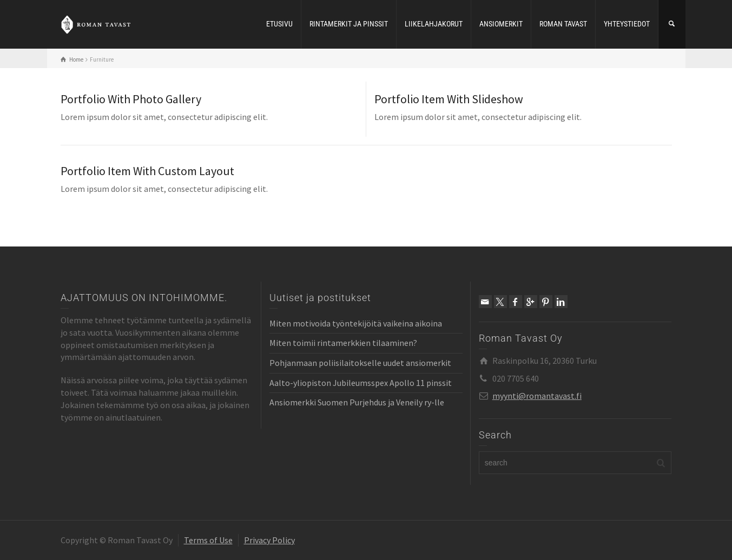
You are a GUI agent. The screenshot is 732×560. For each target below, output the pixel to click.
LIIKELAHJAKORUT (434, 24)
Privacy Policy (269, 540)
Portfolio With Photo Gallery (131, 99)
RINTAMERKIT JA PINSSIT (349, 24)
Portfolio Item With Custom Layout (147, 171)
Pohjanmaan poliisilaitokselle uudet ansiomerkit (360, 363)
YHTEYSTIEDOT (627, 24)
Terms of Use (208, 540)
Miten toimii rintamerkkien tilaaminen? (343, 343)
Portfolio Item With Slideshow (449, 99)
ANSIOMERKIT (501, 24)
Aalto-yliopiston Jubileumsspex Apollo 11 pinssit (361, 383)
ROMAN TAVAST (563, 24)
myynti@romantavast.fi (537, 396)
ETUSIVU (279, 24)
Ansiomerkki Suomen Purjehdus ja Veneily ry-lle (357, 402)
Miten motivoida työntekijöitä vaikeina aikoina (356, 323)
